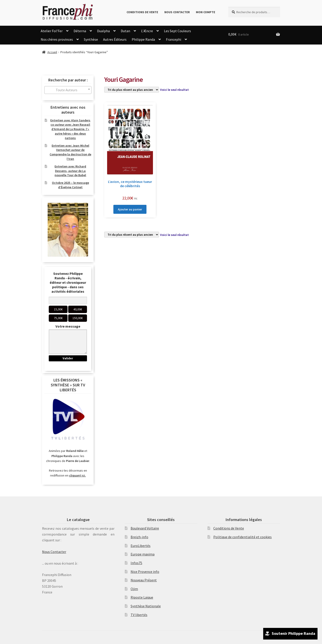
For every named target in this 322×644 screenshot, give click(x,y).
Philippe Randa (143, 39)
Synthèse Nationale (146, 606)
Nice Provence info (145, 572)
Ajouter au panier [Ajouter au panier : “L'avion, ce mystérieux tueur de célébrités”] (130, 209)
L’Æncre (147, 31)
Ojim (134, 589)
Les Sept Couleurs (177, 31)
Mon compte (205, 12)
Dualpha (103, 31)
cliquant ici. (77, 475)
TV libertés (139, 615)
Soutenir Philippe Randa (290, 634)
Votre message (68, 326)
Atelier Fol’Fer (52, 31)
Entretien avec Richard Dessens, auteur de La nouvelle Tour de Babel (70, 171)
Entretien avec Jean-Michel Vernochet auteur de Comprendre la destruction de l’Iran (70, 152)
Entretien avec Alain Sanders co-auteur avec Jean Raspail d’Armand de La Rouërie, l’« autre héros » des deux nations (70, 129)
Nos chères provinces (57, 39)
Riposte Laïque (142, 597)
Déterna (80, 31)
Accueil (52, 52)
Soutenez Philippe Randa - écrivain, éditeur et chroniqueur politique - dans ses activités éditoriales (68, 282)
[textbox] (68, 90)
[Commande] (132, 90)
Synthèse (91, 39)
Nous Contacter (177, 12)
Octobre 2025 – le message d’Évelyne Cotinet (70, 185)
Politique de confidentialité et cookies (243, 537)
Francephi (174, 39)
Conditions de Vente (142, 12)
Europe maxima (143, 554)
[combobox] (68, 90)
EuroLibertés (141, 546)
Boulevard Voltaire (145, 528)
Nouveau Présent (144, 580)
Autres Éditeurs (115, 39)
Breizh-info (139, 537)
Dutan (125, 31)
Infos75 (136, 563)
